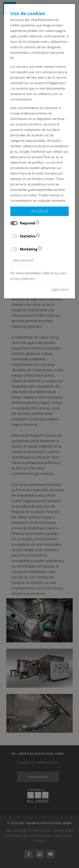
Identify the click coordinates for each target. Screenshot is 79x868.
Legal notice (60, 289)
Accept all (39, 211)
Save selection (23, 260)
